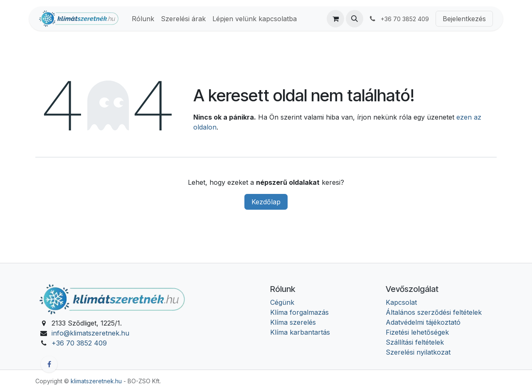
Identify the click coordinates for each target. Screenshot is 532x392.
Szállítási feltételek (415, 342)
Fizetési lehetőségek (417, 332)
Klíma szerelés (293, 322)
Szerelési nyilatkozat (418, 352)
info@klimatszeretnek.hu (90, 333)
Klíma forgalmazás (299, 312)
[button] (355, 19)
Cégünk (282, 302)
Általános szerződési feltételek (434, 312)
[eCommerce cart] (335, 19)
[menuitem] (143, 19)
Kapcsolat (401, 302)
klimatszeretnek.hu (96, 381)
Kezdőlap (266, 202)
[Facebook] (49, 364)
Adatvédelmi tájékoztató (423, 322)
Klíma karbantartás (300, 332)
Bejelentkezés (464, 19)
